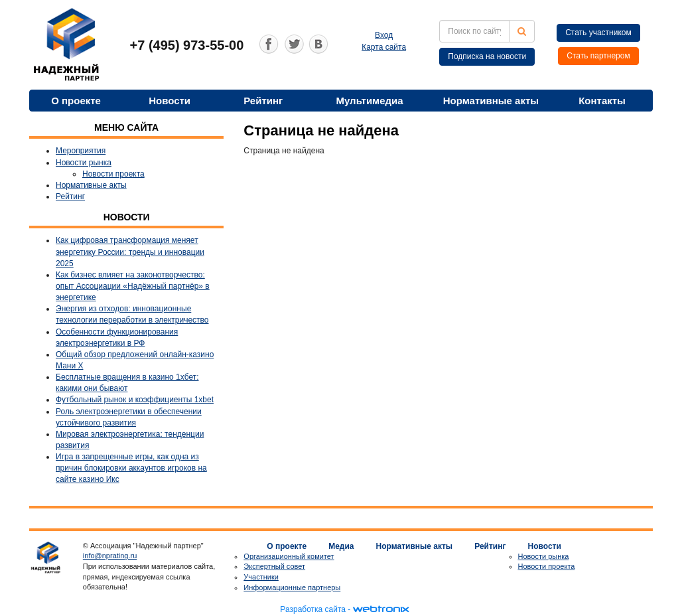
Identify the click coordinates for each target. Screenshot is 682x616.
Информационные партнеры (292, 587)
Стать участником (598, 33)
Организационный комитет (289, 556)
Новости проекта (113, 174)
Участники (261, 577)
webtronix (381, 609)
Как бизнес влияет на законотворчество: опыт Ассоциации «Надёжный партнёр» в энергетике (133, 286)
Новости (170, 101)
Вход (384, 35)
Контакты (602, 101)
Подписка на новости (487, 56)
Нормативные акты (491, 101)
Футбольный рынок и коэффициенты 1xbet (135, 400)
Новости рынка (84, 163)
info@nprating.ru (110, 556)
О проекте (76, 101)
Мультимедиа (369, 101)
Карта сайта (384, 47)
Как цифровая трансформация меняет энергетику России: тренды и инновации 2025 (130, 252)
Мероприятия (81, 151)
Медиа (341, 546)
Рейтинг (263, 101)
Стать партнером (598, 56)
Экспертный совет (274, 566)
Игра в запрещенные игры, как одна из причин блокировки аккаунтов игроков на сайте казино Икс (131, 468)
